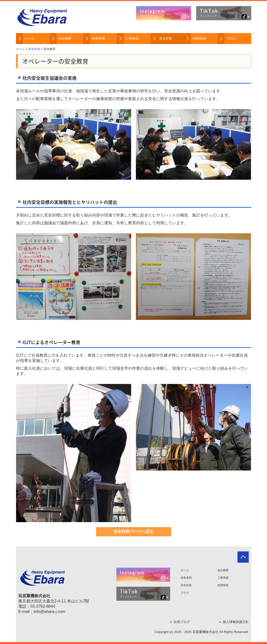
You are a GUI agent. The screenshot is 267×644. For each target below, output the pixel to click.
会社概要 (65, 38)
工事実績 (132, 38)
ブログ (231, 38)
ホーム (30, 38)
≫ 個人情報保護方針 (234, 622)
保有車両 (98, 38)
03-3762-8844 (43, 606)
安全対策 (166, 38)
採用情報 (199, 38)
